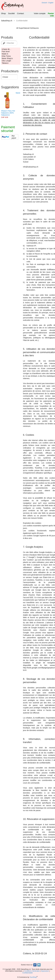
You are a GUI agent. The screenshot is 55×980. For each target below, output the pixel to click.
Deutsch (45, 3)
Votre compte (40, 13)
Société (11, 13)
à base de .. (6, 49)
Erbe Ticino (6, 56)
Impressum (45, 971)
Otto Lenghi (6, 61)
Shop (3, 13)
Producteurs (10, 71)
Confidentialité (27, 973)
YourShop (33, 977)
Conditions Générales (32, 971)
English (51, 3)
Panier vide (51, 15)
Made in (5, 54)
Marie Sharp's (7, 58)
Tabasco (5, 63)
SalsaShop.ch (7, 21)
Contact (20, 13)
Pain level (6, 51)
